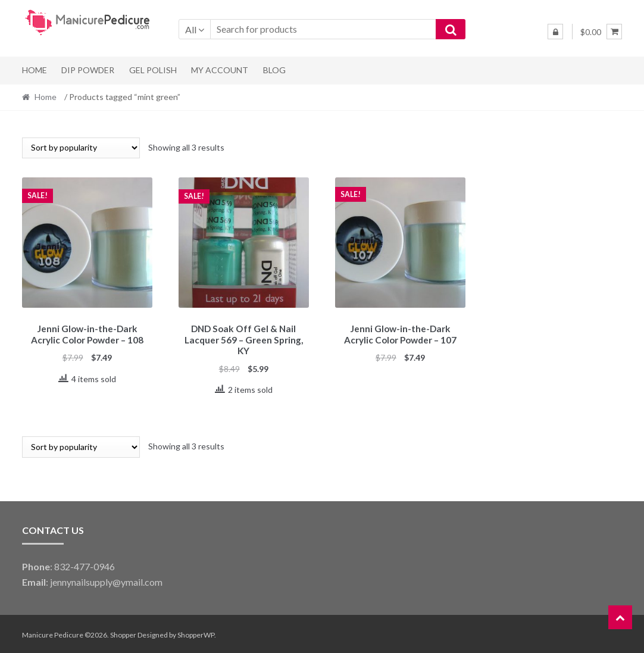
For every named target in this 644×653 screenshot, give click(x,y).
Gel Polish (153, 70)
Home (35, 70)
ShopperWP (196, 633)
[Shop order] (81, 148)
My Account (220, 70)
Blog (274, 70)
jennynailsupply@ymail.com (106, 580)
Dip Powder (88, 70)
